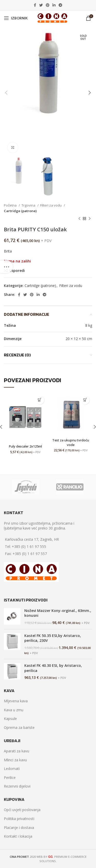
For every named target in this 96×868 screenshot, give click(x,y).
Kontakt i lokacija (18, 836)
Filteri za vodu (51, 205)
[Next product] (90, 219)
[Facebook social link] (35, 5)
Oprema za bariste (19, 727)
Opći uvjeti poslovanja (22, 810)
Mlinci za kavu (15, 760)
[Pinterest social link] (48, 5)
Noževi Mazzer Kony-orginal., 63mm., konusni (58, 613)
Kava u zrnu (14, 710)
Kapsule (10, 719)
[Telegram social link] (60, 5)
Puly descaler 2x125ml (25, 446)
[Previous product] (79, 219)
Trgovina (29, 205)
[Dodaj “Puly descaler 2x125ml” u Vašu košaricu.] (40, 400)
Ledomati (12, 769)
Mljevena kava (16, 701)
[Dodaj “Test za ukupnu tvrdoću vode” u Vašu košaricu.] (85, 400)
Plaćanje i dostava (19, 828)
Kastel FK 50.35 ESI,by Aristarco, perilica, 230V (53, 638)
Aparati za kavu (17, 751)
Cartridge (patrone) (20, 211)
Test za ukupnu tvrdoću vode (71, 443)
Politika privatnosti (19, 819)
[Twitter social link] (41, 5)
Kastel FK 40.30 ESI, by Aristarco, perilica (53, 668)
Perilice (10, 777)
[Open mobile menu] (16, 18)
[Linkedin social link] (54, 5)
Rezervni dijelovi (17, 786)
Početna (11, 205)
